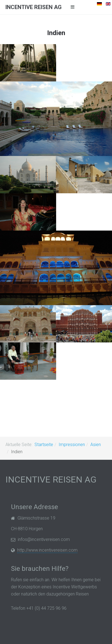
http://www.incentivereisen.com (47, 550)
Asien (96, 445)
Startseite (44, 445)
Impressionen (72, 445)
